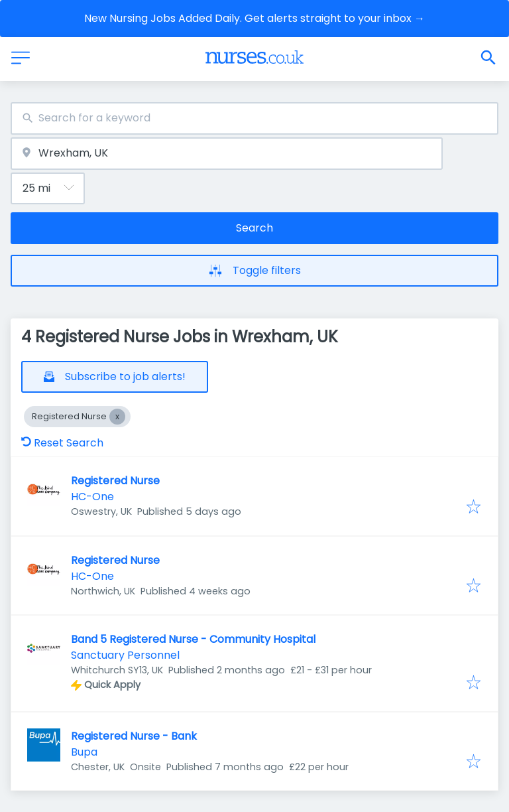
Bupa (84, 752)
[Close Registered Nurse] (117, 417)
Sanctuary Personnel (125, 655)
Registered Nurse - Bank (134, 736)
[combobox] (254, 118)
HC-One (92, 497)
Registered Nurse (115, 481)
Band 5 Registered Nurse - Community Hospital (193, 639)
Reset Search (62, 443)
